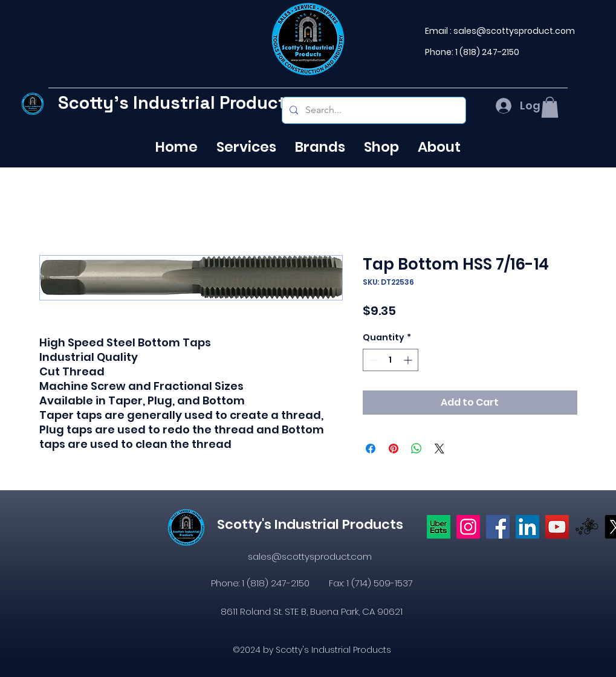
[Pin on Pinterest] (394, 449)
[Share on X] (439, 449)
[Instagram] (468, 527)
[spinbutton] (391, 360)
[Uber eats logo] (439, 527)
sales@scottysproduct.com (514, 31)
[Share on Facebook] (371, 449)
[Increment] (409, 360)
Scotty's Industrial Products (177, 102)
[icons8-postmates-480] (587, 527)
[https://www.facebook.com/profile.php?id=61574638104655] (498, 527)
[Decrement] (372, 360)
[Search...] (373, 110)
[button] (550, 107)
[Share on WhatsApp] (417, 449)
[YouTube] (557, 527)
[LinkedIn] (527, 527)
